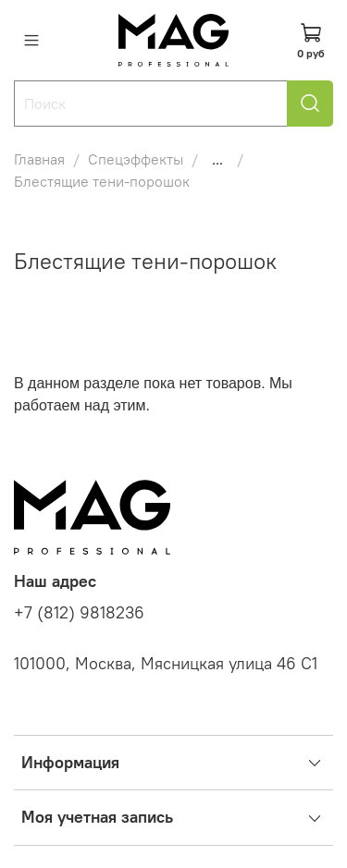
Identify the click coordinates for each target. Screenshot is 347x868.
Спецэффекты (136, 159)
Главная (39, 159)
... (217, 159)
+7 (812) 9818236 (79, 613)
